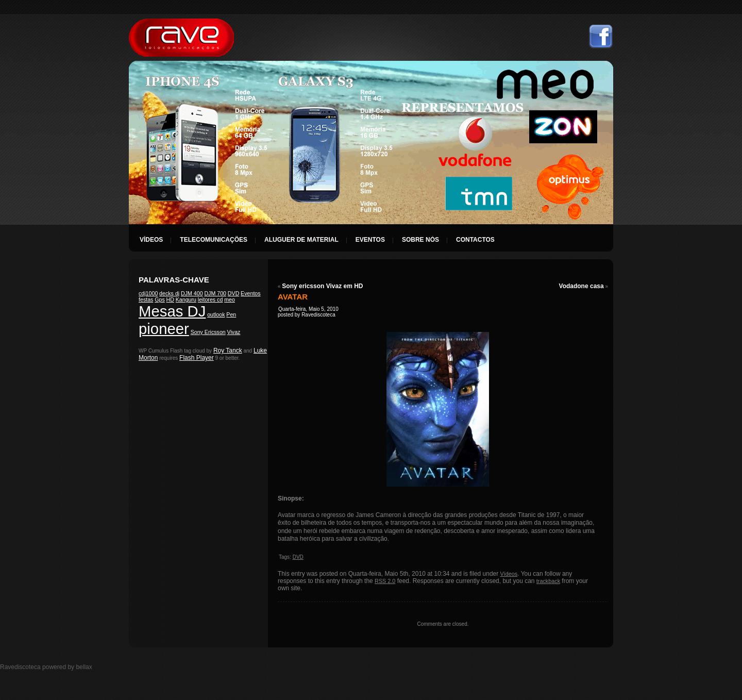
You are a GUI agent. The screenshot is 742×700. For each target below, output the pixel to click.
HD (170, 299)
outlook (216, 314)
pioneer (164, 329)
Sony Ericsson (208, 332)
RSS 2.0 (385, 581)
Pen (231, 314)
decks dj (169, 293)
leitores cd (210, 299)
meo (230, 299)
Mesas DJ (172, 311)
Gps (160, 299)
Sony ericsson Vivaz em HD (322, 286)
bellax (84, 667)
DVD (234, 293)
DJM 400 (192, 293)
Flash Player (197, 358)
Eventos (251, 293)
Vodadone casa (581, 286)
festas (146, 299)
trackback (548, 581)
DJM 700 (215, 293)
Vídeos (509, 574)
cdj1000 (148, 293)
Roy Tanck (228, 351)
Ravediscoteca (181, 38)
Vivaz (234, 332)
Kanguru (186, 299)
